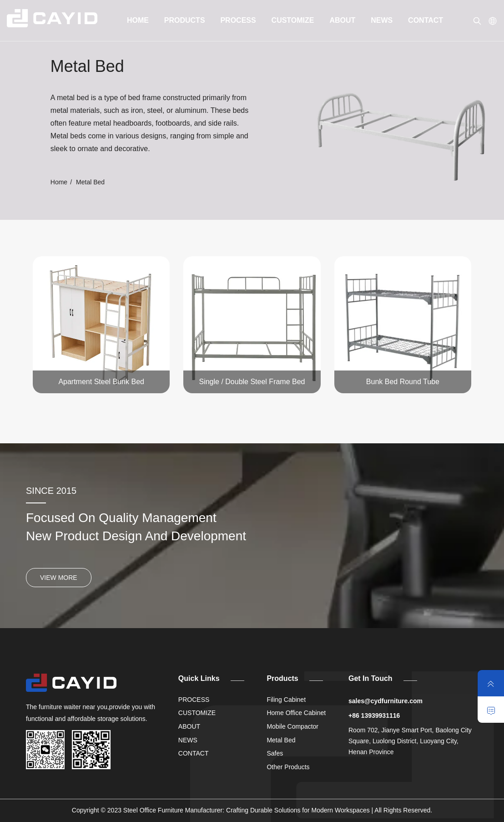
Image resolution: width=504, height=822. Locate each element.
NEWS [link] (382, 20)
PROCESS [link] (238, 20)
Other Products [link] (288, 767)
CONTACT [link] (426, 20)
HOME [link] (138, 20)
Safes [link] (275, 753)
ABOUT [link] (342, 20)
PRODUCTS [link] (185, 20)
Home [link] (59, 182)
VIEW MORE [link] (59, 578)
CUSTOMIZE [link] (293, 20)
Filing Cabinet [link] (286, 700)
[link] (52, 18)
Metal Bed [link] (281, 740)
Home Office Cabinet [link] (296, 713)
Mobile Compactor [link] (292, 726)
